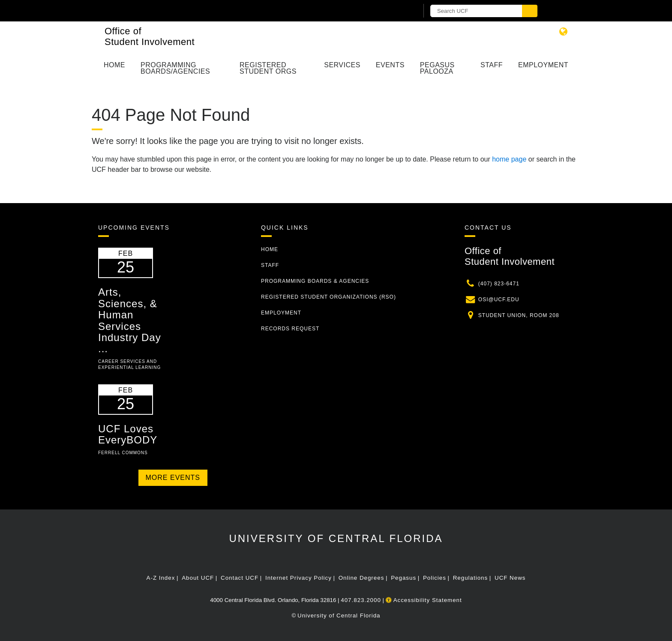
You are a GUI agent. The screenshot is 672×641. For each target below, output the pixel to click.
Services (342, 65)
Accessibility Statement (424, 600)
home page (509, 159)
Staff (492, 65)
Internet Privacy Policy (298, 578)
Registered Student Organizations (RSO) (328, 297)
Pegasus (403, 578)
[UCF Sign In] (391, 11)
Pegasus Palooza (437, 68)
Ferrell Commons (123, 453)
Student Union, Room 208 (519, 315)
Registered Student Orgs (268, 68)
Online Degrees (361, 578)
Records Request (290, 329)
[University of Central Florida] (198, 10)
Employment (543, 65)
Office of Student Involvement (150, 36)
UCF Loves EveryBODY (128, 434)
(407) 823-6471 (499, 284)
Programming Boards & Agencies (315, 281)
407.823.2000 (361, 600)
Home (114, 65)
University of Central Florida (336, 538)
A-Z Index (161, 578)
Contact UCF (240, 578)
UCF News (510, 578)
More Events (173, 478)
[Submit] (530, 11)
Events (390, 65)
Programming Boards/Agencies (175, 68)
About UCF (198, 578)
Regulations (470, 578)
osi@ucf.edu (499, 300)
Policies (435, 578)
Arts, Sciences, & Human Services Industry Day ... (130, 320)
